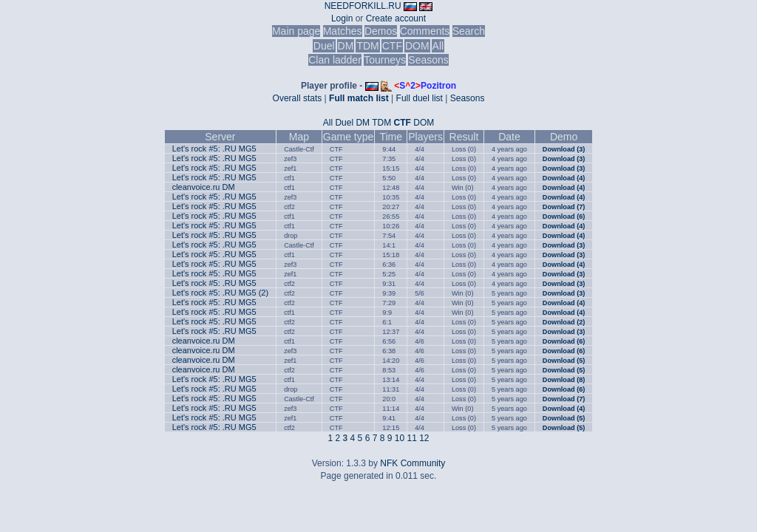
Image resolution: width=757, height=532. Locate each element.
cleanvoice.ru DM (204, 187)
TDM (367, 46)
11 (411, 438)
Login (342, 18)
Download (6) (564, 216)
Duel (324, 46)
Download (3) (564, 149)
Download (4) (564, 178)
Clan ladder (335, 60)
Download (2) (564, 322)
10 (400, 438)
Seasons (428, 60)
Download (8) (564, 380)
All (438, 46)
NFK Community (413, 463)
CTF (392, 46)
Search (469, 31)
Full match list (359, 98)
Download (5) (564, 361)
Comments (425, 31)
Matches (343, 31)
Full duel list (420, 98)
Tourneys (385, 60)
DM (346, 46)
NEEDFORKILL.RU (363, 6)
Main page (296, 31)
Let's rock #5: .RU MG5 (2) (220, 293)
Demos (381, 31)
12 (424, 438)
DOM (417, 46)
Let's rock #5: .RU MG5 (214, 149)
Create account (396, 18)
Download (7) (564, 207)
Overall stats (298, 98)
